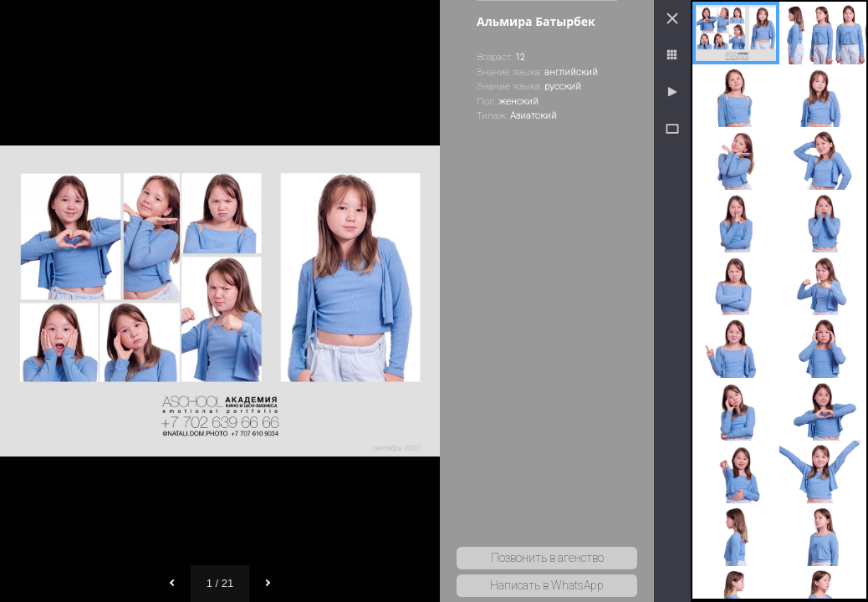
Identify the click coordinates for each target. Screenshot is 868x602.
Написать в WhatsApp (547, 585)
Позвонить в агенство (547, 558)
